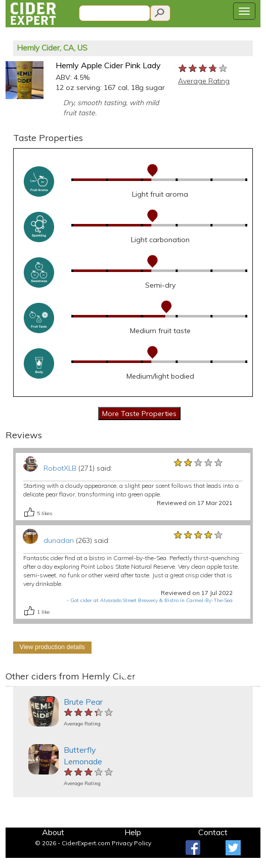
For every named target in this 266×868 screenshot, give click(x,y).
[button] (12, 686)
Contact (213, 832)
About (53, 832)
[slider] (203, 69)
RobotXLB (60, 468)
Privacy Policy (131, 843)
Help (133, 832)
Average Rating (204, 81)
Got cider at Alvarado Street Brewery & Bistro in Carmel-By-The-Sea (151, 600)
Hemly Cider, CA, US (52, 48)
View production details (52, 647)
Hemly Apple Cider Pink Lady (108, 65)
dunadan (59, 540)
